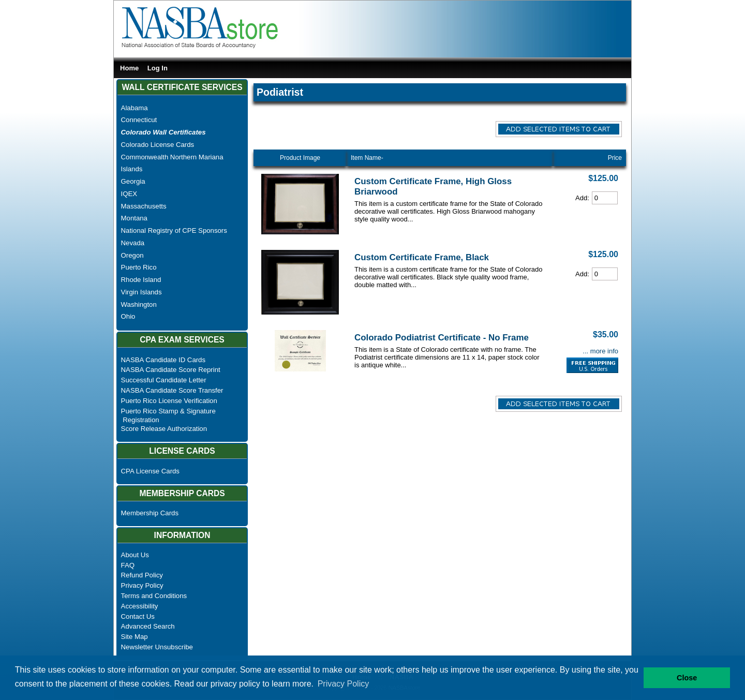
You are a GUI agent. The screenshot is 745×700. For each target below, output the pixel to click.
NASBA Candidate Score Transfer (172, 390)
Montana (134, 218)
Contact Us (138, 616)
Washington (139, 304)
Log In (158, 68)
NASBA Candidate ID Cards (163, 360)
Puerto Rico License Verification (169, 401)
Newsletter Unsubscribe (157, 647)
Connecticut (139, 120)
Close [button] (687, 678)
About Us (135, 555)
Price (615, 158)
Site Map (135, 637)
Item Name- (367, 158)
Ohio (128, 316)
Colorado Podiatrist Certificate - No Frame (442, 338)
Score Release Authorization (164, 429)
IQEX (129, 194)
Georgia (133, 181)
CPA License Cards (150, 471)
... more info (600, 351)
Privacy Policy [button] (344, 684)
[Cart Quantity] (605, 198)
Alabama (135, 108)
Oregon (132, 255)
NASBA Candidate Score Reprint (171, 370)
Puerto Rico (139, 267)
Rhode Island (141, 280)
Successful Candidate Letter (164, 380)
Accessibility (140, 606)
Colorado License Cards (158, 145)
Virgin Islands (141, 292)
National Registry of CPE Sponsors (174, 230)
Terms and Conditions (154, 596)
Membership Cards (150, 513)
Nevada (133, 243)
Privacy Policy (142, 585)
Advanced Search (148, 626)
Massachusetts (144, 206)
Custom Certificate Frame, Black (422, 257)
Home (129, 68)
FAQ (128, 565)
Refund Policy (142, 575)
